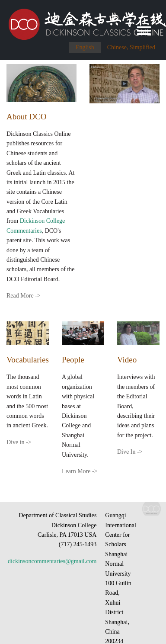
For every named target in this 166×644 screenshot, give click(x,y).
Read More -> (24, 296)
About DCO (26, 117)
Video (127, 360)
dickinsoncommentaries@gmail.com (52, 561)
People (73, 360)
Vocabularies (28, 360)
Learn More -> (80, 471)
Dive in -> (19, 442)
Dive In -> (130, 452)
